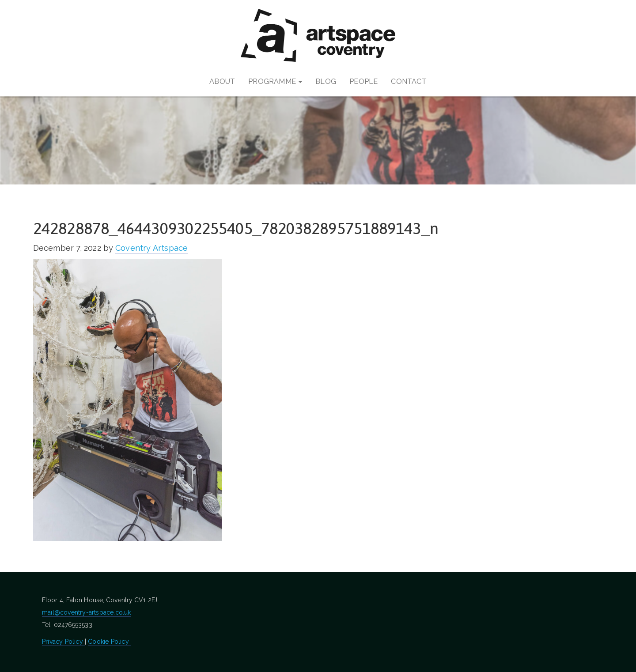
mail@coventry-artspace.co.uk (87, 612)
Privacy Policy (63, 642)
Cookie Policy (109, 642)
